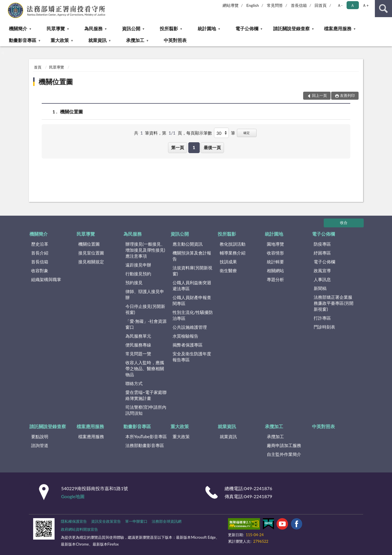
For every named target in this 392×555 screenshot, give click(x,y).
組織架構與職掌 (46, 279)
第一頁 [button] (178, 147)
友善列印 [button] (347, 95)
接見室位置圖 (91, 253)
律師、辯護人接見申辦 (145, 294)
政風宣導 (322, 271)
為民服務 (93, 28)
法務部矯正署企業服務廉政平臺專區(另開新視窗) (334, 303)
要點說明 (40, 436)
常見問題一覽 (138, 354)
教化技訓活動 (233, 244)
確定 (247, 133)
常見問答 (275, 5)
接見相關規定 (91, 262)
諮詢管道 (40, 445)
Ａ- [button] (340, 5)
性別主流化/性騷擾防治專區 (193, 315)
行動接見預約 (138, 274)
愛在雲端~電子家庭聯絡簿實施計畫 (146, 395)
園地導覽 (275, 244)
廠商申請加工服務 (284, 445)
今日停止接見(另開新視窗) (145, 309)
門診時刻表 (324, 327)
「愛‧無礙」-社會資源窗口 (146, 324)
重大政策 (60, 40)
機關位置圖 (56, 82)
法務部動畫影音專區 (145, 445)
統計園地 (207, 28)
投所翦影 (169, 28)
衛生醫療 (228, 271)
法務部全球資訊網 (167, 521)
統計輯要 (275, 262)
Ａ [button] (353, 5)
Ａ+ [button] (365, 5)
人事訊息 (322, 279)
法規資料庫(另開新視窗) (192, 271)
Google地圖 (73, 496)
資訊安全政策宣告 (106, 521)
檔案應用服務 (338, 28)
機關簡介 (18, 28)
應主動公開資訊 (188, 244)
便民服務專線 (138, 345)
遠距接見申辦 (138, 265)
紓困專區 (322, 253)
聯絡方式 (134, 383)
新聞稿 (320, 288)
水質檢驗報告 (185, 336)
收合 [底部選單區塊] (344, 223)
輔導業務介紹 (233, 253)
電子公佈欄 (247, 28)
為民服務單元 (138, 336)
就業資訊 (97, 40)
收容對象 (40, 271)
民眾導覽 (56, 28)
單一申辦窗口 (136, 521)
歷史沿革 (40, 244)
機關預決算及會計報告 (192, 256)
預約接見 (134, 282)
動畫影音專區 (23, 40)
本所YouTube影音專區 (146, 436)
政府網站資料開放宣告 (79, 529)
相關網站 (275, 271)
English (253, 5)
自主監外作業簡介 (284, 454)
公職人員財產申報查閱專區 (192, 300)
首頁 (38, 67)
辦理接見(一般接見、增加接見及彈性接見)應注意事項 (145, 250)
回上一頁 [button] (319, 95)
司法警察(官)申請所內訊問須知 (146, 410)
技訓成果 (228, 262)
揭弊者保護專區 (188, 345)
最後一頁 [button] (212, 147)
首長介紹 (40, 253)
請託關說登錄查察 (291, 28)
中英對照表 (175, 40)
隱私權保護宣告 (74, 521)
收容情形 (275, 253)
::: (5, 4)
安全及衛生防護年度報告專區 (192, 357)
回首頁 (321, 5)
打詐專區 (322, 318)
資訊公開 (131, 28)
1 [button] (194, 147)
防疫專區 (322, 244)
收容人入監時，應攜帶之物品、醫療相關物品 (145, 368)
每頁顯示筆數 (199, 133)
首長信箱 (299, 5)
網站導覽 (231, 5)
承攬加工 (135, 40)
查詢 (383, 9)
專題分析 (275, 279)
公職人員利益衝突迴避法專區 (192, 285)
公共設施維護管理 (190, 327)
